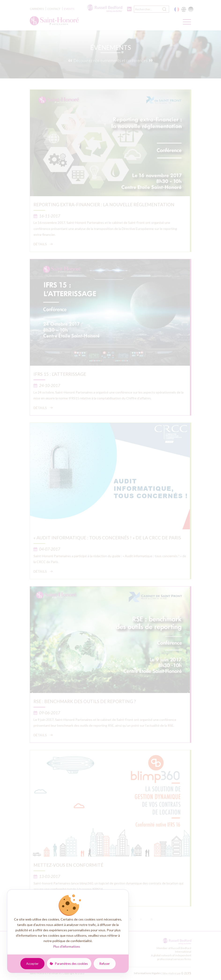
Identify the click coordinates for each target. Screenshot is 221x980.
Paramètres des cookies (71, 964)
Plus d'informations (67, 947)
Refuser (105, 964)
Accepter (32, 964)
